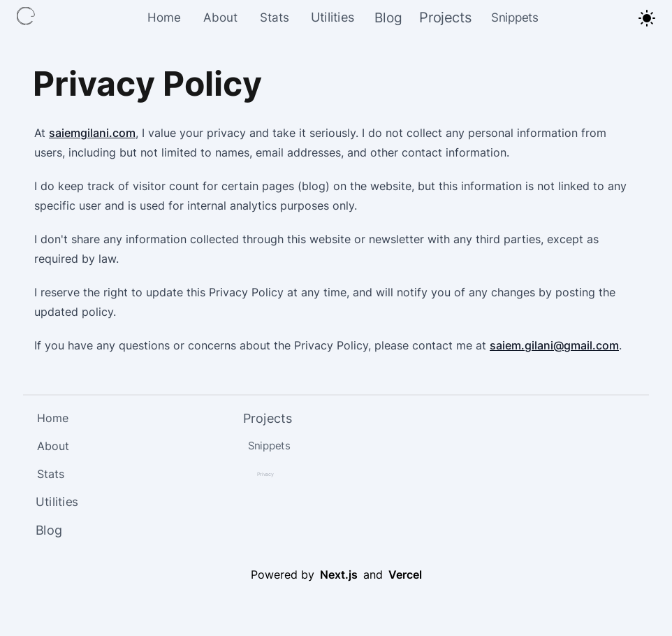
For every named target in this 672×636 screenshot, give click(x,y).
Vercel (405, 574)
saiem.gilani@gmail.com (554, 345)
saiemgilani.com (92, 133)
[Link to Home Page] (28, 18)
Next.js (339, 574)
